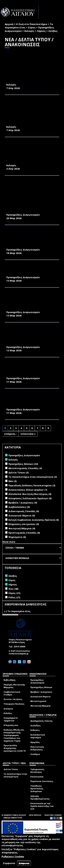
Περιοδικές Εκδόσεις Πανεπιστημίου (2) (32, 485)
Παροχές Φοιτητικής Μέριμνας (14, 686)
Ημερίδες (35, 742)
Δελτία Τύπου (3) (19, 473)
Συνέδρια (35, 754)
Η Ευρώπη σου (11, 725)
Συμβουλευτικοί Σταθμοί (12, 693)
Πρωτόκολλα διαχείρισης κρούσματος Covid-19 (15, 748)
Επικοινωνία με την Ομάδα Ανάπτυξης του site (42, 806)
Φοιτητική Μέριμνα (40, 706)
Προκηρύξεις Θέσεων (41, 687)
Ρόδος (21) (14, 597)
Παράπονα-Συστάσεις (42, 781)
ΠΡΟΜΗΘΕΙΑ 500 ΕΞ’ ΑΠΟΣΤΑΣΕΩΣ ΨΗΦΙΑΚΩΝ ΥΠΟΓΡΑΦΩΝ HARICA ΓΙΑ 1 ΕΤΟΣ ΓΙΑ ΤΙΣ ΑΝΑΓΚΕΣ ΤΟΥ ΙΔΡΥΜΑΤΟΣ (31, 270)
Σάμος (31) (14, 593)
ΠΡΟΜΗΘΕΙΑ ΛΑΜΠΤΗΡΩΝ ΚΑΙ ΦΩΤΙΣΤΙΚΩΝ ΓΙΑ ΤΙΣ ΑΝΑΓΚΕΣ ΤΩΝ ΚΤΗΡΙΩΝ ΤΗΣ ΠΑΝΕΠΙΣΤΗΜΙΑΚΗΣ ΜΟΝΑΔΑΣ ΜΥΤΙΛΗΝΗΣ (29, 369)
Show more (9, 542)
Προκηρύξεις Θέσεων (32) (23, 464)
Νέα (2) (13, 481)
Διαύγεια (8, 709)
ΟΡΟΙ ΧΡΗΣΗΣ (35, 815)
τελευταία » (28, 434)
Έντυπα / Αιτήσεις (13, 699)
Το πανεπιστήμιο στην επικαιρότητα (15, 775)
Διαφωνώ (24, 863)
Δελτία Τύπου (11, 769)
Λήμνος (41, 31)
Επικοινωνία (37, 777)
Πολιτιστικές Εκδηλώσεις (37, 748)
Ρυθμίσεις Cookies (13, 856)
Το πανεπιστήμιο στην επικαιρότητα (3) (33, 477)
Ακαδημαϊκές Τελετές (42, 721)
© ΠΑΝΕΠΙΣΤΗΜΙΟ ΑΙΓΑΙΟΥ (14, 815)
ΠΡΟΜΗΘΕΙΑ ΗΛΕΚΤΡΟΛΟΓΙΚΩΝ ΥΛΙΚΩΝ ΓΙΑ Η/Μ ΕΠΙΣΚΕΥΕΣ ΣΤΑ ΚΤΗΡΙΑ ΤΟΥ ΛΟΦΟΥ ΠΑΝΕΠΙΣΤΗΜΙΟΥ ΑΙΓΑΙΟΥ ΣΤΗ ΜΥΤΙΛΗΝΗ (31, 401)
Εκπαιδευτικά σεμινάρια (38, 736)
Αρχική (9, 24)
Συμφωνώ (9, 863)
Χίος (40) (13, 589)
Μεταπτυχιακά (38, 701)
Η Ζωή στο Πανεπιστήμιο (32, 24)
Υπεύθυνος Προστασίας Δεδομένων (37, 789)
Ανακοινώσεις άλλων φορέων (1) (28, 490)
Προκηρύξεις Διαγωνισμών (37, 681)
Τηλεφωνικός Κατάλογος (37, 771)
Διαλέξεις (35, 726)
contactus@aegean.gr (20, 654)
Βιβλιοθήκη (10, 680)
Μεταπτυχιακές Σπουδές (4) (25, 468)
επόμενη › (10, 434)
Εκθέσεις (35, 730)
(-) (6, 611)
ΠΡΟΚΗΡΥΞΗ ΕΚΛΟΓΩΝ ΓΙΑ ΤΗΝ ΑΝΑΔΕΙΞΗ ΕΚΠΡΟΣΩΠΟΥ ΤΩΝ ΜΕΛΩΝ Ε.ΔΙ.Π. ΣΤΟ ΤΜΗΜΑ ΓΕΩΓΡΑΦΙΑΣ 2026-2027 (30, 76)
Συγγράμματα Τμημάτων (11, 719)
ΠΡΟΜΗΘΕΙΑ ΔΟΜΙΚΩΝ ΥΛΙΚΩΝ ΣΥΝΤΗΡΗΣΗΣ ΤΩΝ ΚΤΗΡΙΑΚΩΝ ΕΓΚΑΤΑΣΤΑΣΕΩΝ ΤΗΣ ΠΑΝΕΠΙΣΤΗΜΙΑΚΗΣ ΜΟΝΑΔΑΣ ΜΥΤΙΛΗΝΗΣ (26, 336)
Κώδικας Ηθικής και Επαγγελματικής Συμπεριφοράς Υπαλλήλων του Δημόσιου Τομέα (14, 735)
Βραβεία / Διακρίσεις (41, 692)
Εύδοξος (8, 713)
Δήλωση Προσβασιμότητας (40, 797)
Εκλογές (29, 31)
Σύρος (32, 27)
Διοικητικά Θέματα (40, 697)
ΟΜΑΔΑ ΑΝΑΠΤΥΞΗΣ (13, 818)
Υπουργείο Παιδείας (14, 704)
